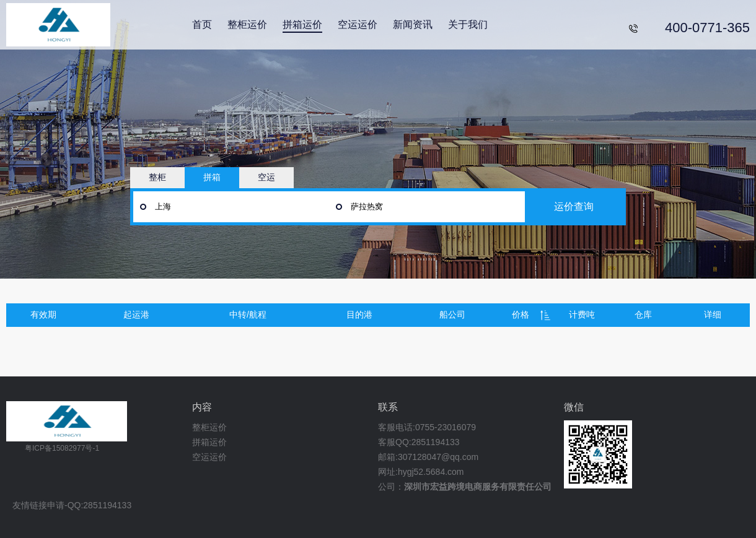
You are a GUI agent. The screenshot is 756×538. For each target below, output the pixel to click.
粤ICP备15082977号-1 (62, 448)
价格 (521, 315)
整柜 (157, 177)
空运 (266, 177)
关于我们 (468, 24)
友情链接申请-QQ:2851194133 (72, 505)
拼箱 (212, 177)
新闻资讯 (413, 24)
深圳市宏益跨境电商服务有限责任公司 (478, 487)
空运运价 (358, 24)
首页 (202, 24)
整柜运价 (247, 24)
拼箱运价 (302, 24)
